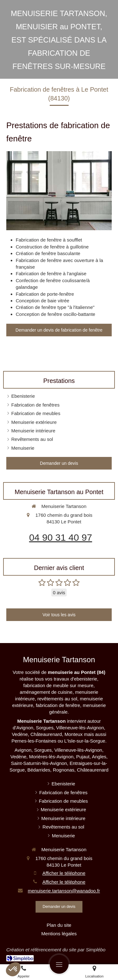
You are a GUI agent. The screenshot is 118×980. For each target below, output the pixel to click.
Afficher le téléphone (64, 873)
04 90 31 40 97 (60, 537)
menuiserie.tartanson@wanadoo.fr (64, 891)
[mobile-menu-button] (59, 964)
